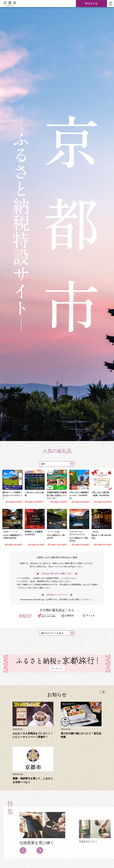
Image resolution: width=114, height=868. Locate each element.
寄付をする (91, 4)
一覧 (103, 692)
